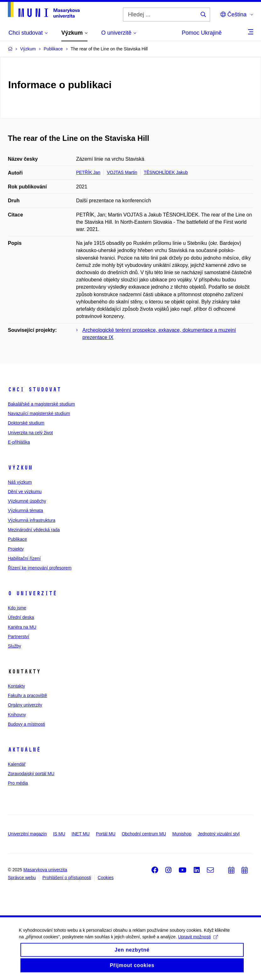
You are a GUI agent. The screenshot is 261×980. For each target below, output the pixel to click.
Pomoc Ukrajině (202, 33)
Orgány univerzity (25, 705)
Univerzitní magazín (27, 834)
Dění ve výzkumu (25, 492)
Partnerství (19, 637)
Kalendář (17, 764)
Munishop (182, 834)
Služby (14, 646)
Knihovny (17, 715)
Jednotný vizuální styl (219, 834)
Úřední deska (21, 617)
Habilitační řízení (24, 558)
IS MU (59, 834)
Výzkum (20, 468)
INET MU (81, 834)
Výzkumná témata (25, 510)
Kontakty (16, 686)
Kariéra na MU (22, 627)
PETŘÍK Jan (88, 172)
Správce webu (22, 878)
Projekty (16, 549)
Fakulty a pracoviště (28, 695)
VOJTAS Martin (122, 172)
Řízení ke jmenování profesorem (40, 568)
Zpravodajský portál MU (31, 774)
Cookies (106, 878)
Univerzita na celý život (30, 433)
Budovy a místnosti (26, 724)
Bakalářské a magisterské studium (41, 404)
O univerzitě (32, 593)
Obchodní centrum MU (144, 834)
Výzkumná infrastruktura (32, 520)
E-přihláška (19, 442)
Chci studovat (34, 389)
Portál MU (106, 834)
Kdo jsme (17, 608)
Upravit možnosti (198, 941)
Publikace (17, 539)
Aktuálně (24, 750)
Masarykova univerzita (45, 870)
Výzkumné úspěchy (27, 501)
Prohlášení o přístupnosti (67, 878)
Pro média (18, 783)
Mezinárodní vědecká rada (34, 530)
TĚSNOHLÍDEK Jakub (166, 172)
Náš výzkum (20, 482)
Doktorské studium (26, 423)
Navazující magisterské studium (39, 413)
